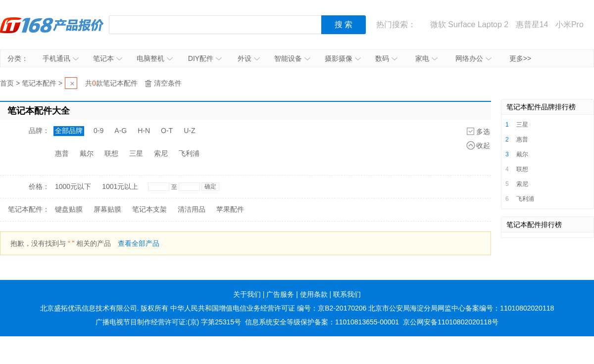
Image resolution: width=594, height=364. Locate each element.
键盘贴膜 (69, 209)
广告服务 (280, 294)
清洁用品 (192, 209)
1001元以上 (120, 186)
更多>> (520, 58)
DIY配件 (205, 58)
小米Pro (569, 24)
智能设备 (292, 58)
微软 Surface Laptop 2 (469, 24)
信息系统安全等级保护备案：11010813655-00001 (322, 322)
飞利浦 (189, 153)
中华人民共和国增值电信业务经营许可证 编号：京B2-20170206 (268, 308)
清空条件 (168, 83)
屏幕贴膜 (107, 209)
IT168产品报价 (52, 25)
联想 (111, 153)
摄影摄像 (343, 58)
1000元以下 (73, 186)
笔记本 (108, 58)
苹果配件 (230, 209)
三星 (136, 153)
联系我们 (347, 294)
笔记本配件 (39, 83)
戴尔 (87, 153)
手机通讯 (61, 58)
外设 (249, 58)
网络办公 (473, 58)
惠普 (62, 153)
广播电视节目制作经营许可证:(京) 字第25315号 (168, 322)
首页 (7, 83)
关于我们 (247, 294)
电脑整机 (155, 58)
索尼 (161, 153)
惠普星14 (532, 24)
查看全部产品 (139, 243)
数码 (386, 58)
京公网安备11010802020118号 (451, 322)
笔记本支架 (149, 209)
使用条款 (314, 294)
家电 (426, 58)
